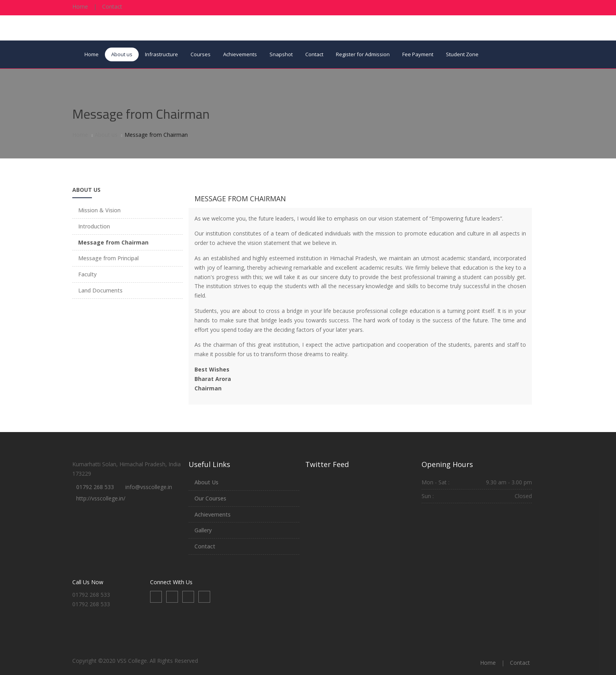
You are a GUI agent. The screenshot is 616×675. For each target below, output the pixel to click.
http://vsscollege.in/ (101, 498)
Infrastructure (161, 54)
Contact (112, 6)
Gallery (203, 530)
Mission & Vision (99, 210)
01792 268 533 (95, 487)
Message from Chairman (240, 199)
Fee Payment (418, 54)
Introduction (94, 226)
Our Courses (210, 498)
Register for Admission (363, 54)
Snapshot (281, 54)
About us (122, 54)
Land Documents (100, 290)
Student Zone (462, 54)
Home (80, 6)
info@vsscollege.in (149, 487)
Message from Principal (108, 258)
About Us (206, 482)
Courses (201, 54)
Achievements (240, 54)
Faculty (87, 274)
